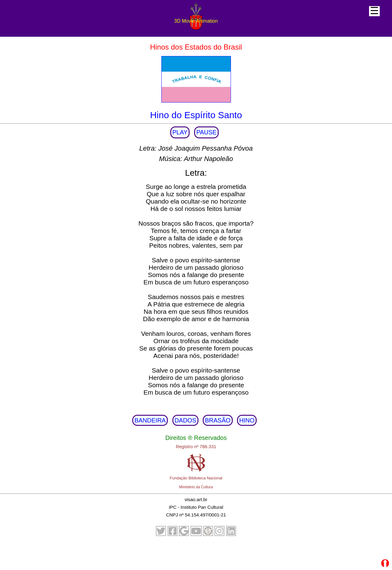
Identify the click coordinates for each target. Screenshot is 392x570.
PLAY (180, 132)
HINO (247, 420)
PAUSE (206, 132)
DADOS (185, 420)
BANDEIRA (150, 420)
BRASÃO (218, 420)
